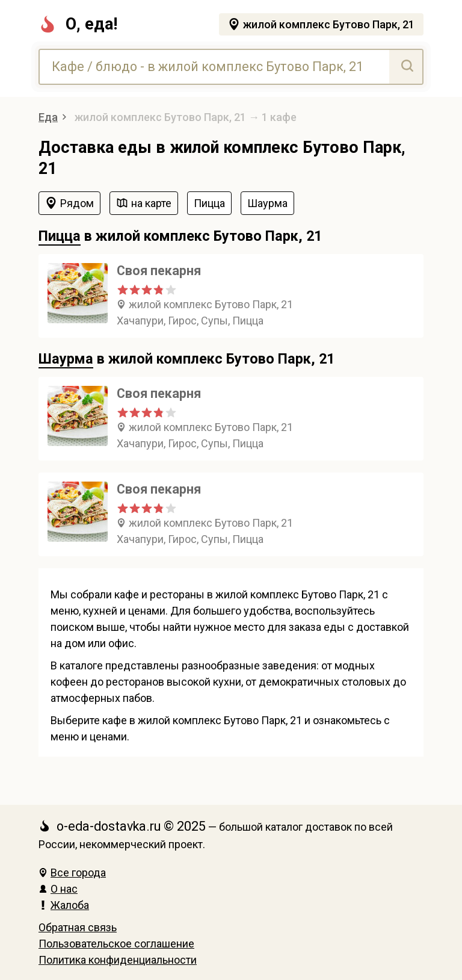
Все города (72, 873)
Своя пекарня (159, 271)
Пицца (60, 236)
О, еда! (78, 24)
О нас (58, 889)
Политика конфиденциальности (118, 960)
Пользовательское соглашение (116, 944)
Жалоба (64, 905)
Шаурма (66, 359)
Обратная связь (78, 927)
